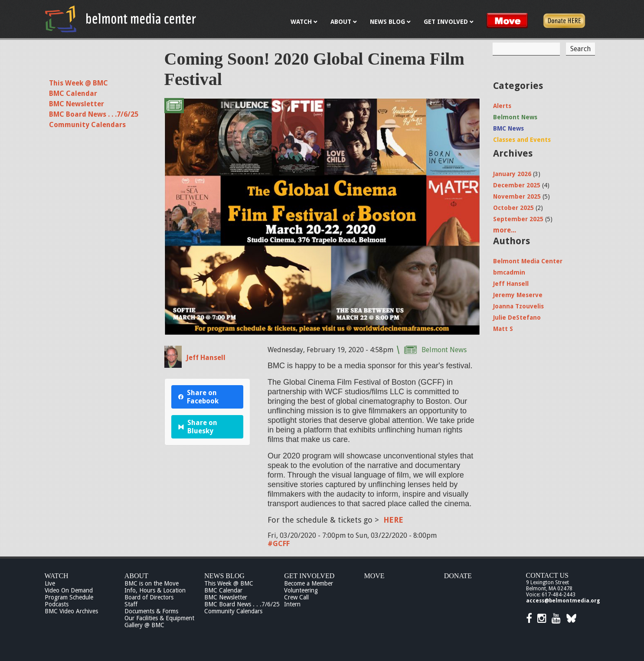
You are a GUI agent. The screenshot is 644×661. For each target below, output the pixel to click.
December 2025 (517, 185)
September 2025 (518, 219)
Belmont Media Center (528, 261)
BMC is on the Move (152, 583)
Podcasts (57, 604)
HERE (393, 520)
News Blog (224, 576)
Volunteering (301, 590)
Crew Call (296, 597)
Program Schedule (69, 597)
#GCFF (279, 544)
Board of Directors (149, 597)
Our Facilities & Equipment (159, 618)
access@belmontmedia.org (563, 601)
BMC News (508, 128)
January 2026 (512, 174)
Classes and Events (522, 140)
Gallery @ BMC (144, 625)
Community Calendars (87, 125)
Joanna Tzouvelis (518, 306)
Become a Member (309, 583)
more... (505, 230)
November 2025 (517, 196)
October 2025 (513, 208)
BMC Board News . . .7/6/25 (94, 114)
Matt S (503, 329)
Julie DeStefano (517, 317)
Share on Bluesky (198, 427)
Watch (57, 576)
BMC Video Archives (71, 611)
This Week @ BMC (78, 83)
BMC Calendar (73, 93)
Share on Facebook (198, 397)
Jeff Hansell (206, 358)
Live (50, 583)
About (136, 576)
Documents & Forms (151, 611)
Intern (292, 604)
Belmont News (444, 350)
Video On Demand (69, 590)
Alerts (502, 106)
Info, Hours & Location (155, 590)
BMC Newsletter (77, 104)
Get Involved (309, 576)
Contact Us (547, 575)
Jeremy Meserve (518, 295)
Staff (131, 604)
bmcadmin (509, 272)
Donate (458, 576)
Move (374, 576)
